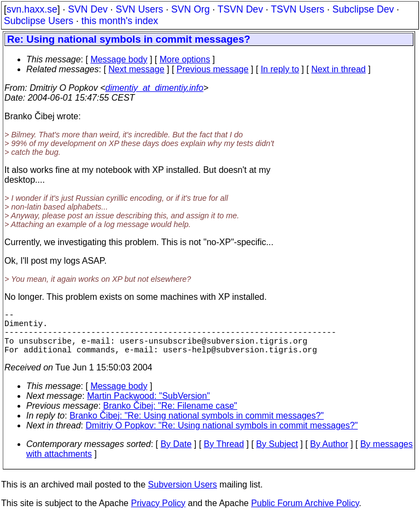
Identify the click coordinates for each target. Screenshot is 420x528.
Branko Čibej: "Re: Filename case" (170, 417)
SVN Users (139, 9)
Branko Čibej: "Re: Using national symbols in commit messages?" (197, 427)
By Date (176, 455)
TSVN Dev (240, 9)
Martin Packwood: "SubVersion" (148, 407)
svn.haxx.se (32, 9)
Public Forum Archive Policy (305, 514)
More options (185, 59)
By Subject (277, 455)
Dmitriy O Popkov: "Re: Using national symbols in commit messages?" (222, 436)
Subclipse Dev (363, 9)
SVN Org (190, 9)
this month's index (120, 21)
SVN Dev (87, 9)
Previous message (213, 69)
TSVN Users (297, 9)
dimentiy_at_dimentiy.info (154, 88)
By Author (329, 455)
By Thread (224, 455)
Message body (119, 59)
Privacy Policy (158, 514)
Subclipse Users (39, 21)
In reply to (280, 69)
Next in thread (339, 69)
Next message (136, 69)
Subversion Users (183, 495)
